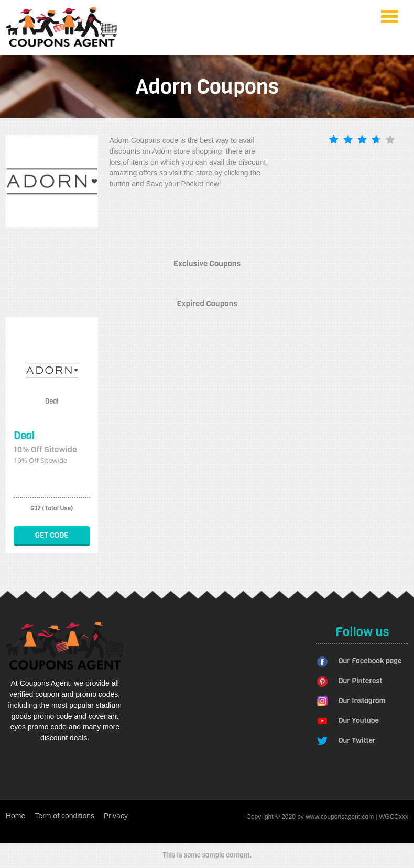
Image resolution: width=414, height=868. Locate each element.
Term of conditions (64, 816)
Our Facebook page (370, 661)
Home (15, 816)
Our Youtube (358, 721)
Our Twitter (357, 741)
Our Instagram (362, 701)
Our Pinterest (360, 681)
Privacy (116, 816)
